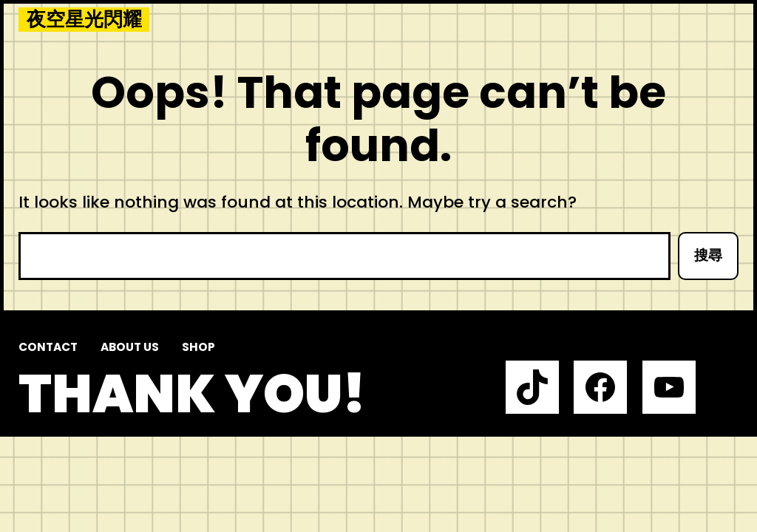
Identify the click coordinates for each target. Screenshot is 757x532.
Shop (198, 347)
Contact (48, 347)
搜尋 (708, 255)
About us (130, 347)
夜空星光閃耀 (84, 20)
